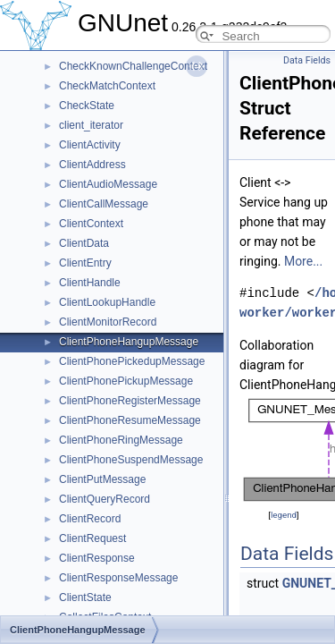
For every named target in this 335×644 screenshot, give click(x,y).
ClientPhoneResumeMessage (130, 420)
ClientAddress (92, 165)
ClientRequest (92, 538)
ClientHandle (90, 283)
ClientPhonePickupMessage (126, 381)
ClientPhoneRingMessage (121, 440)
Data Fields (307, 60)
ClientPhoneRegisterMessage (130, 401)
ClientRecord (90, 519)
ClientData (84, 243)
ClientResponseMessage (118, 578)
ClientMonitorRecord (108, 322)
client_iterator (91, 125)
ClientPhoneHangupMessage (129, 342)
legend (284, 515)
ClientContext (91, 224)
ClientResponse (97, 558)
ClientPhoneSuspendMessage (131, 460)
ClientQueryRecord (105, 499)
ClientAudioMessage (108, 184)
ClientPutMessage (102, 479)
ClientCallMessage (104, 204)
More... (303, 261)
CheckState (87, 106)
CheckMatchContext (107, 86)
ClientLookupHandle (107, 302)
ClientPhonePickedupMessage (132, 361)
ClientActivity (90, 145)
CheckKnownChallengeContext (133, 66)
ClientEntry (85, 263)
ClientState (85, 597)
